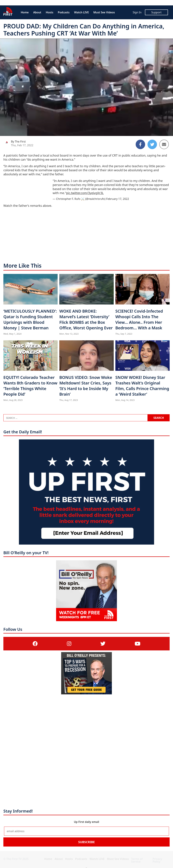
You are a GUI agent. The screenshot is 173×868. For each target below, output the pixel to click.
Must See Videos (104, 12)
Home (25, 12)
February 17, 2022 (118, 199)
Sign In (137, 12)
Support (156, 12)
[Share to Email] (164, 144)
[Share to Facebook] (140, 144)
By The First (18, 142)
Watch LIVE (82, 12)
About (37, 12)
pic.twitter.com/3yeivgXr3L (85, 193)
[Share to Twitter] (152, 144)
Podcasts (64, 12)
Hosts (50, 12)
